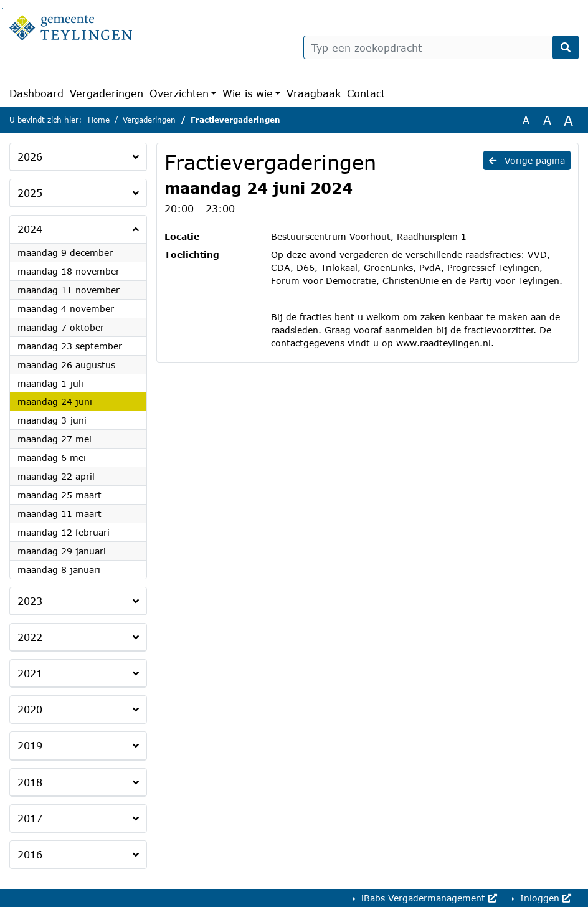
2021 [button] (30, 673)
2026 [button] (30, 157)
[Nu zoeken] (566, 47)
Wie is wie (248, 93)
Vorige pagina (527, 160)
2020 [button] (30, 709)
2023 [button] (30, 601)
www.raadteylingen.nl (443, 343)
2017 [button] (30, 818)
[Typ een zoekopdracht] (441, 47)
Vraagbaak (314, 93)
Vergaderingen (107, 93)
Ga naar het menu (6, 8)
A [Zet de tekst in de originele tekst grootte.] (526, 120)
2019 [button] (30, 745)
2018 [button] (30, 782)
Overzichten (179, 93)
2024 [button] (30, 229)
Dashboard (36, 93)
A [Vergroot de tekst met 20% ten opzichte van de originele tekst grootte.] (547, 120)
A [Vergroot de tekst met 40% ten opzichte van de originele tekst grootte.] (568, 120)
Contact (366, 93)
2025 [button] (30, 193)
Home (99, 120)
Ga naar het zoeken (3, 8)
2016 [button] (30, 854)
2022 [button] (30, 637)
